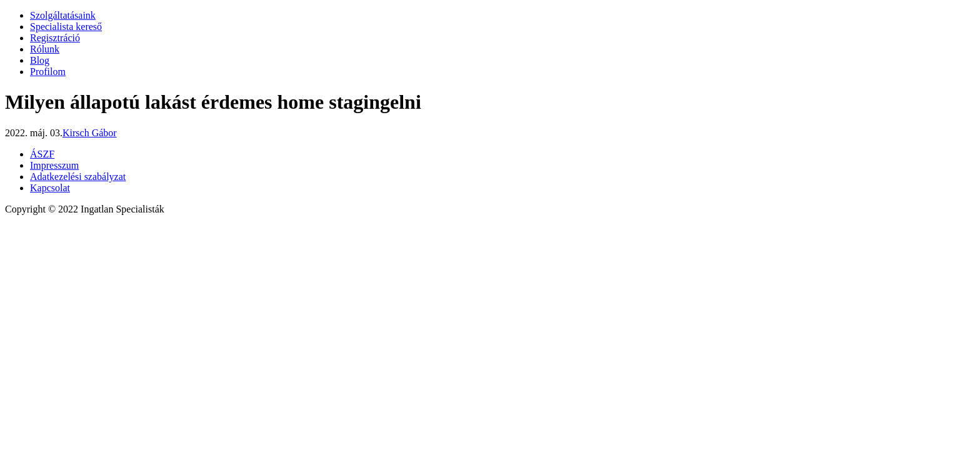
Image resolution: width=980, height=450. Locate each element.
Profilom (48, 72)
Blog (40, 60)
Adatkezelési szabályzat (78, 177)
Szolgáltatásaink (63, 15)
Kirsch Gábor (90, 133)
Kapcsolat (50, 188)
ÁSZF (42, 154)
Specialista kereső (66, 27)
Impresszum (54, 165)
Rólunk (45, 49)
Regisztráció (55, 38)
